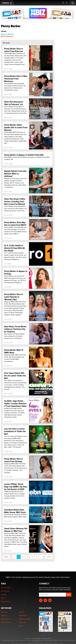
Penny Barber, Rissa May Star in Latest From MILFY (15, 224)
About (3, 598)
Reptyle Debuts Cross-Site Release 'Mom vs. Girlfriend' (15, 174)
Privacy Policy (6, 601)
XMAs (21, 626)
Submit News (6, 588)
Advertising (5, 591)
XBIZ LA (22, 612)
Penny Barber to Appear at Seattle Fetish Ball (24, 155)
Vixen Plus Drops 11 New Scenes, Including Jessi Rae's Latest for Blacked (15, 201)
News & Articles (7, 34)
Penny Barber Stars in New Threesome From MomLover (16, 79)
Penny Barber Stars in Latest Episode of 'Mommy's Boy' (14, 297)
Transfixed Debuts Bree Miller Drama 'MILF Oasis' (15, 511)
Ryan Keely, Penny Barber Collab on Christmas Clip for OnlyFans (15, 329)
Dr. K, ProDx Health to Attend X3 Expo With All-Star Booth (15, 248)
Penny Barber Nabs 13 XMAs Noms (14, 351)
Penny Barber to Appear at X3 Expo (16, 272)
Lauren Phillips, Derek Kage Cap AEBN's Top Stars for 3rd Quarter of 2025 (16, 487)
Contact (4, 594)
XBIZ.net (4, 616)
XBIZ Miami (23, 616)
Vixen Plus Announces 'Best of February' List (14, 103)
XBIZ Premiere (6, 622)
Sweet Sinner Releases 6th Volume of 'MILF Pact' (16, 530)
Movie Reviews (7, 36)
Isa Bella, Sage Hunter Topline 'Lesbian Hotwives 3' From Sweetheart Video (15, 403)
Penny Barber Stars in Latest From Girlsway (14, 460)
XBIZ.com (4, 612)
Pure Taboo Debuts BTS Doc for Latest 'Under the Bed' (15, 376)
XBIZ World (5, 619)
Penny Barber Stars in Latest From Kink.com (14, 50)
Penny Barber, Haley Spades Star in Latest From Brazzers (16, 127)
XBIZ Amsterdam (25, 619)
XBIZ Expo (23, 622)
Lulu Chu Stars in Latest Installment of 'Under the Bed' (15, 431)
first (6, 557)
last (49, 557)
